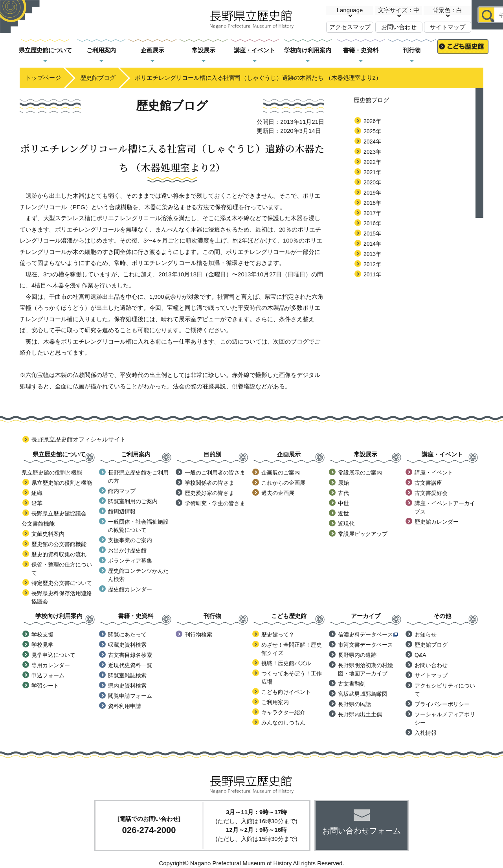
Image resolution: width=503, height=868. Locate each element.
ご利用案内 (101, 50)
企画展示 (152, 50)
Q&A (420, 655)
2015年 (372, 234)
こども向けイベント (286, 692)
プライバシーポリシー (442, 704)
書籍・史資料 (361, 50)
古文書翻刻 (352, 684)
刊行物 (412, 50)
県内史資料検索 (127, 686)
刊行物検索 (198, 634)
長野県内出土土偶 (360, 714)
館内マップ (122, 491)
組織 (37, 493)
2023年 (372, 152)
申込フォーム (48, 675)
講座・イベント (254, 50)
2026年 (372, 121)
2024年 (372, 142)
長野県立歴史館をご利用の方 (138, 477)
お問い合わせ (399, 27)
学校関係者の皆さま (209, 483)
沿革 (37, 503)
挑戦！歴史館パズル (286, 663)
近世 (343, 513)
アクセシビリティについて (445, 690)
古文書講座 (428, 483)
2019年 (372, 193)
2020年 (372, 182)
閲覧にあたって (127, 634)
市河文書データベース (365, 645)
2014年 (372, 244)
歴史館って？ (278, 634)
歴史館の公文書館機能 (59, 544)
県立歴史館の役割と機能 (62, 483)
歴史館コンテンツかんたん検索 (138, 575)
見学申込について (53, 655)
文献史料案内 (48, 534)
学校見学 (42, 645)
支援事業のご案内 (130, 540)
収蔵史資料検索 (127, 645)
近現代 (346, 524)
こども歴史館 (463, 51)
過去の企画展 (278, 493)
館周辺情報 (122, 511)
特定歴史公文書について (62, 583)
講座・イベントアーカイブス (445, 507)
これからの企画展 (283, 483)
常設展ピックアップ (363, 534)
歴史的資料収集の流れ (59, 554)
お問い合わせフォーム (362, 831)
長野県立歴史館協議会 (59, 513)
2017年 (372, 213)
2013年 (372, 254)
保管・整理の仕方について (62, 569)
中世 (343, 503)
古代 (343, 493)
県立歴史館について (45, 50)
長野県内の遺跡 (357, 655)
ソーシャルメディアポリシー (445, 718)
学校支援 (42, 634)
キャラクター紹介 (283, 712)
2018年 (372, 203)
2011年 (372, 274)
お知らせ (426, 634)
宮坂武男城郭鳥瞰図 (363, 694)
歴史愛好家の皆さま (209, 493)
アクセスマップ (350, 27)
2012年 (372, 264)
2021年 (372, 172)
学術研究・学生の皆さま (215, 503)
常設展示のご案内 (360, 473)
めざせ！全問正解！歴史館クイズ (292, 649)
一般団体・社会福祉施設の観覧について (138, 526)
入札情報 (426, 733)
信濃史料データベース (368, 634)
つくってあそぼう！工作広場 (292, 678)
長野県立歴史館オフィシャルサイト (79, 439)
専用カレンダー (51, 665)
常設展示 (204, 50)
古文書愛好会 (431, 493)
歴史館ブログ (98, 78)
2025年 (372, 131)
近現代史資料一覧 (130, 665)
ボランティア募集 (130, 561)
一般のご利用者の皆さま (215, 473)
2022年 (372, 162)
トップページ (43, 78)
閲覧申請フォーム (130, 696)
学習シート (45, 686)
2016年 (372, 223)
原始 (343, 483)
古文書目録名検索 (130, 655)
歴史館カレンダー (130, 589)
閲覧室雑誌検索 (127, 675)
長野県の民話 (354, 704)
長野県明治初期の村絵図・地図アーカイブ (365, 669)
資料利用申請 (125, 706)
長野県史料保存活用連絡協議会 (62, 597)
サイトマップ (448, 27)
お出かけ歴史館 (127, 550)
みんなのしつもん (283, 723)
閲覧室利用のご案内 (133, 501)
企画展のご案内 (281, 473)
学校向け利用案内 (308, 50)
